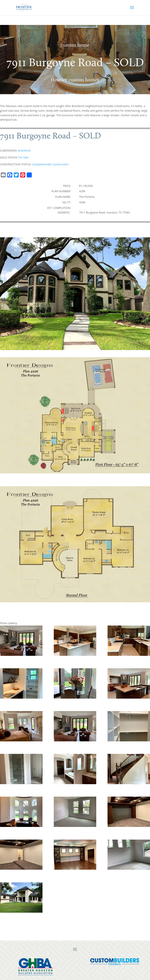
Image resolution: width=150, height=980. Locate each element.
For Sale (24, 157)
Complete (38, 164)
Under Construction (56, 164)
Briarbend (24, 150)
